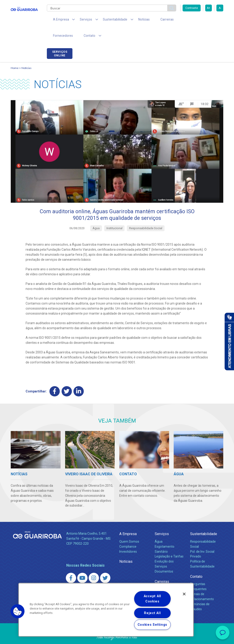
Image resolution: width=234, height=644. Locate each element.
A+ (209, 8)
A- (220, 8)
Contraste (192, 8)
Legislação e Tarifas (169, 543)
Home (15, 54)
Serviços (162, 520)
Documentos (164, 558)
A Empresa (128, 520)
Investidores (128, 538)
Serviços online (210, 21)
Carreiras (153, 21)
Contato (196, 563)
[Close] (184, 594)
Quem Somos (129, 528)
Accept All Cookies (152, 599)
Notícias (133, 21)
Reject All (152, 613)
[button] (18, 611)
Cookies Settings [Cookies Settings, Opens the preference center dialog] (153, 625)
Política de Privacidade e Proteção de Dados (117, 637)
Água (159, 528)
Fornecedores (178, 21)
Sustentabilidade (204, 520)
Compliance (128, 533)
